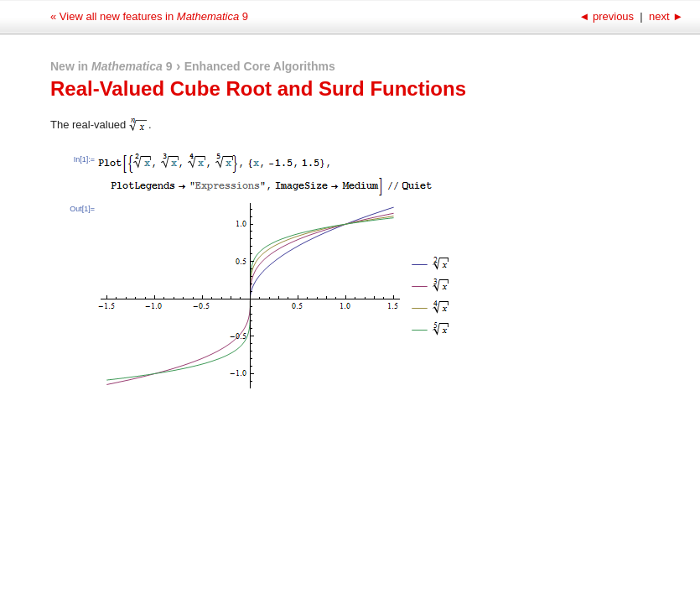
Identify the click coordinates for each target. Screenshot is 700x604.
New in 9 (111, 66)
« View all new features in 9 (149, 16)
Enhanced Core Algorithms (260, 66)
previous (607, 16)
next (664, 16)
